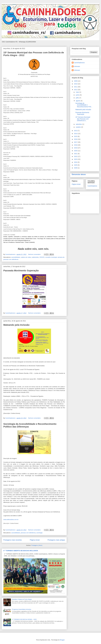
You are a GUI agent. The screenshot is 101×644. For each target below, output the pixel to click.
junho (78, 95)
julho (77, 98)
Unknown (77, 66)
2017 (76, 142)
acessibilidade (16, 257)
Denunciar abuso (79, 174)
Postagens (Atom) (37, 545)
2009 (76, 81)
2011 (76, 87)
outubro (78, 127)
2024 (76, 162)
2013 (76, 131)
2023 (76, 159)
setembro (79, 124)
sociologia (39, 533)
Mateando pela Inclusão (16, 325)
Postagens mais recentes (13, 540)
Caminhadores (92, 186)
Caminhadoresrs (79, 63)
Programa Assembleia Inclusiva (22, 609)
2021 (76, 154)
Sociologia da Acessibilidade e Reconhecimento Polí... (84, 105)
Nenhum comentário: (35, 254)
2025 (76, 165)
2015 (76, 136)
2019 (76, 148)
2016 (76, 139)
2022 (76, 156)
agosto (78, 101)
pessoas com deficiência (28, 533)
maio (78, 92)
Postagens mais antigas (56, 540)
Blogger (62, 640)
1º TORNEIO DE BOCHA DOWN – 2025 (24, 619)
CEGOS (42, 257)
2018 (76, 145)
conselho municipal (51, 257)
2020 (76, 151)
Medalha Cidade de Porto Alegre (22, 599)
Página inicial (35, 540)
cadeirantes (35, 257)
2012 (76, 90)
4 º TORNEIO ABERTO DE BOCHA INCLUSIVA (21, 551)
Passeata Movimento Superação (21, 271)
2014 (76, 134)
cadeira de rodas (26, 257)
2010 (76, 84)
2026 (76, 168)
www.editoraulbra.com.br (11, 520)
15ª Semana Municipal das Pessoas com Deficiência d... (83, 119)
